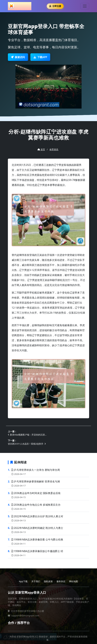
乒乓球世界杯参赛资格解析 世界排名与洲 (36, 481)
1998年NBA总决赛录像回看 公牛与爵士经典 (37, 540)
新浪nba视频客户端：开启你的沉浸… (27, 435)
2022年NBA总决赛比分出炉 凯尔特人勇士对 (37, 516)
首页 (41, 149)
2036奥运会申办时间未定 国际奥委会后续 (36, 493)
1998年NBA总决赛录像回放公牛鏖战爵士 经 (37, 551)
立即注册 (55, 6)
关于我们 (36, 581)
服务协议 (61, 581)
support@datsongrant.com (25, 616)
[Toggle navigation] (85, 6)
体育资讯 (54, 149)
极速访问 (18, 57)
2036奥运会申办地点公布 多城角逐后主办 (36, 505)
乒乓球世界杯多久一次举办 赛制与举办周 (36, 470)
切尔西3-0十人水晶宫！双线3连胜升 (27, 444)
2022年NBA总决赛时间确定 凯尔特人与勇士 (37, 528)
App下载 (23, 581)
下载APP (40, 57)
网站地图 (74, 581)
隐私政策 (48, 581)
